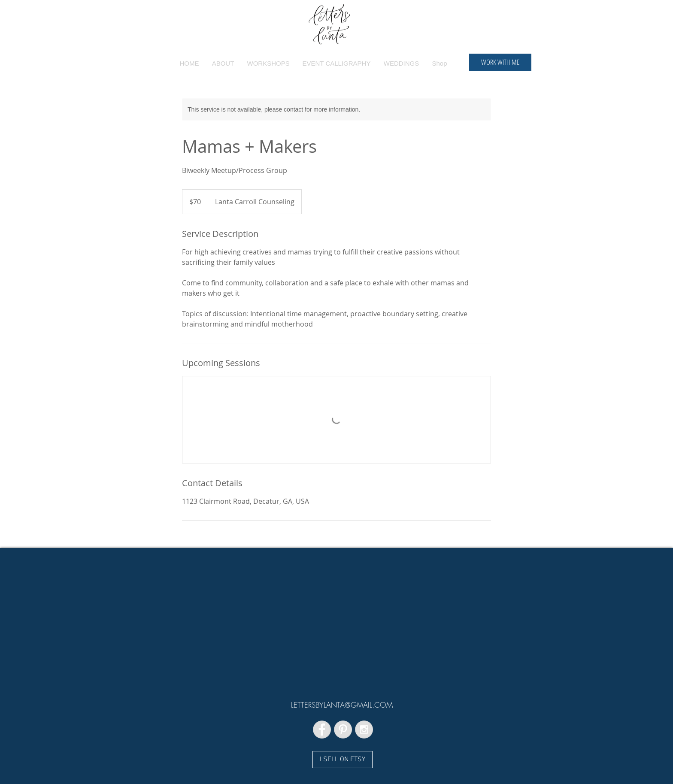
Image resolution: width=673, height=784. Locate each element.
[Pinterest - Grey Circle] (343, 730)
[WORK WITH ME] (500, 62)
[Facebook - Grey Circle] (322, 730)
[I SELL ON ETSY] (343, 760)
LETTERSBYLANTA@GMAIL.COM (342, 705)
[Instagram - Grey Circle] (364, 730)
